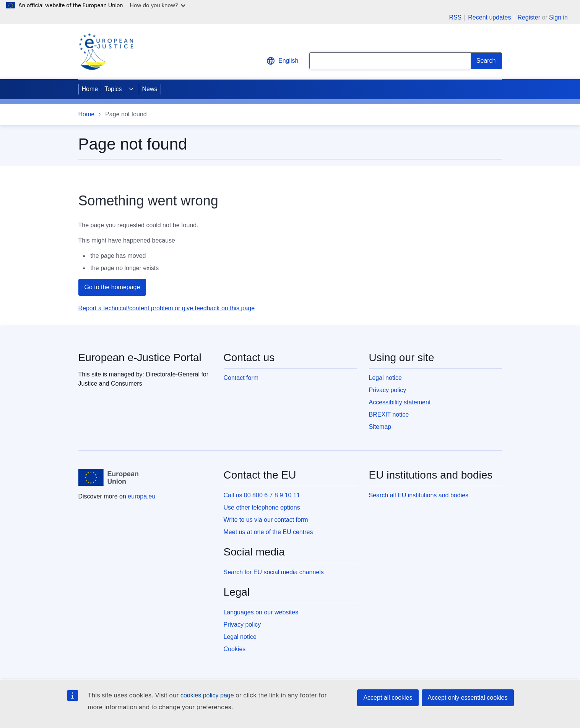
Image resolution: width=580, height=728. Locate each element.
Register (529, 17)
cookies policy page (207, 695)
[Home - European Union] (109, 477)
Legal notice (385, 378)
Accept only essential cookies (468, 698)
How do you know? (158, 5)
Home (90, 89)
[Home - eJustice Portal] (106, 52)
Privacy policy (388, 390)
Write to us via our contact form (266, 520)
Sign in (558, 17)
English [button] (282, 61)
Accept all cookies (388, 698)
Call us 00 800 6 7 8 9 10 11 (262, 495)
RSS (455, 18)
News (150, 89)
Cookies (235, 649)
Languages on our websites (261, 612)
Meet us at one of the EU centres (268, 532)
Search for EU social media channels (274, 572)
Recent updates (489, 18)
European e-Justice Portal (140, 357)
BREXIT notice (389, 414)
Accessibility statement (400, 402)
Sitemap (380, 427)
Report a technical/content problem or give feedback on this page (167, 308)
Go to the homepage (112, 287)
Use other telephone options (262, 507)
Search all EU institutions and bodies (419, 495)
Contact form (241, 378)
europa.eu (141, 496)
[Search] (486, 61)
